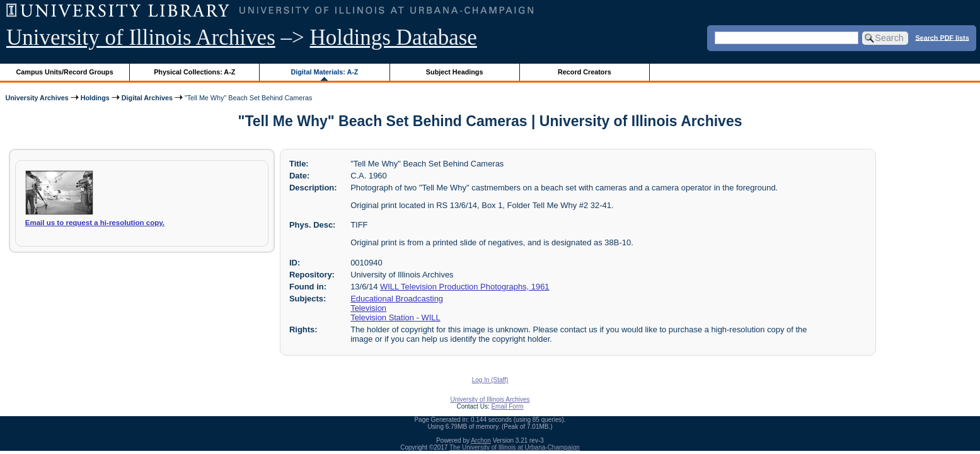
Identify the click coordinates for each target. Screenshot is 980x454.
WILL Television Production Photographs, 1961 (465, 287)
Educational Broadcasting (397, 299)
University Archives (37, 98)
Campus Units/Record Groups (65, 72)
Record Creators (585, 72)
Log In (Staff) (490, 380)
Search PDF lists (942, 37)
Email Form (507, 406)
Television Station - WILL (395, 317)
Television (368, 308)
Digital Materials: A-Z (324, 72)
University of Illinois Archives (141, 38)
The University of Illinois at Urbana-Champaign (515, 447)
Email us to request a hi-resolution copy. (95, 223)
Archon (481, 440)
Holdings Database (394, 38)
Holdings (95, 98)
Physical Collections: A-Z (194, 72)
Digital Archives (147, 98)
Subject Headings (455, 72)
